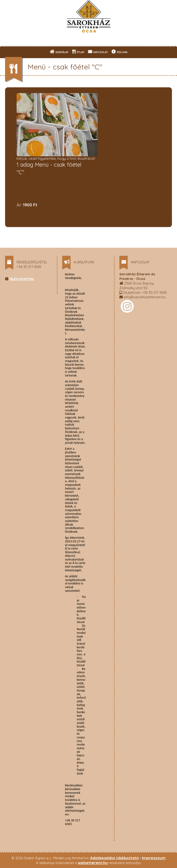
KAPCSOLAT (98, 52)
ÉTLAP (78, 52)
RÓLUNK (119, 52)
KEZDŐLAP (59, 52)
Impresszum (154, 858)
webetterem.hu (93, 863)
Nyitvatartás (22, 279)
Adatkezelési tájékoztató (114, 858)
